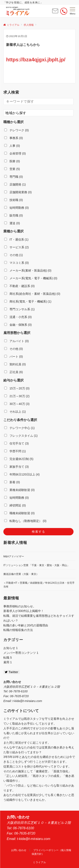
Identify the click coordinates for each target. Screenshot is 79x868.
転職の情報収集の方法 (18, 630)
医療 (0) (12, 161)
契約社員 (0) (15, 364)
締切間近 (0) (15, 505)
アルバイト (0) (16, 341)
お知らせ (11, 648)
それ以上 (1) (15, 412)
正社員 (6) (13, 372)
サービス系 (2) (16, 247)
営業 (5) (12, 169)
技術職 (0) (13, 200)
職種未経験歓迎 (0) (19, 513)
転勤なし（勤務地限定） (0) (25, 521)
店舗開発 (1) (15, 184)
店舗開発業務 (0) (18, 192)
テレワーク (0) (16, 130)
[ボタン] (55, 13)
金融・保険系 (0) (18, 325)
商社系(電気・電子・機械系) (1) (28, 301)
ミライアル (39, 862)
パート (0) (13, 357)
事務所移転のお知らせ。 (20, 606)
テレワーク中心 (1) (19, 428)
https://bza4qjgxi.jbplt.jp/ (36, 60)
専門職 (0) (13, 177)
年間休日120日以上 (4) (22, 474)
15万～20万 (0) (17, 388)
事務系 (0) (13, 138)
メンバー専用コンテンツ (21, 653)
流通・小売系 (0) (18, 317)
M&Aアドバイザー (14, 556)
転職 (8, 658)
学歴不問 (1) (15, 451)
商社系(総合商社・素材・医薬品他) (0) (32, 294)
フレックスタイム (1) (21, 436)
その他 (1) (13, 255)
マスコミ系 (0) (16, 263)
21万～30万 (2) (17, 396)
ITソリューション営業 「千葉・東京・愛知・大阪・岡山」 (36, 565)
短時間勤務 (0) (16, 208)
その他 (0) (13, 349)
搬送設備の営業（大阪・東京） (21, 574)
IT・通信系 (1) (16, 240)
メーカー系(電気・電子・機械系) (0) (31, 278)
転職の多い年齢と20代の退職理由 (26, 625)
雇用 (8, 662)
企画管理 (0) (15, 153)
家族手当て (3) (16, 467)
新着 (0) (12, 482)
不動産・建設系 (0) (19, 286)
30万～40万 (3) (17, 404)
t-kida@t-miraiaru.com (27, 701)
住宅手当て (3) (16, 443)
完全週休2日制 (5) (19, 459)
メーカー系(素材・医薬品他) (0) (28, 270)
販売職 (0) (13, 215)
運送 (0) (12, 223)
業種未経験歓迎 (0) (19, 490)
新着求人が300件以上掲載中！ (24, 611)
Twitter (12, 672)
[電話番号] (64, 11)
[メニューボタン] (73, 11)
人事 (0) (12, 146)
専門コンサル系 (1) (19, 309)
